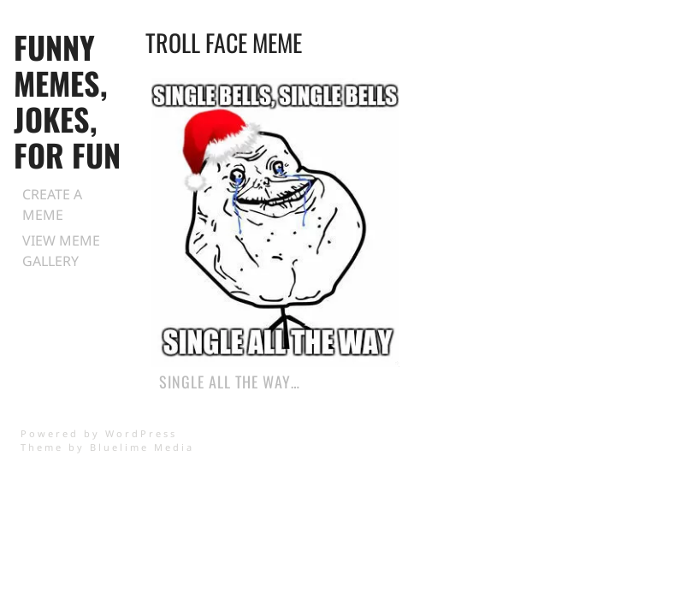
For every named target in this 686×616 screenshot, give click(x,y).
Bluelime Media (142, 447)
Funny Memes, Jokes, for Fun (67, 101)
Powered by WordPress (99, 433)
